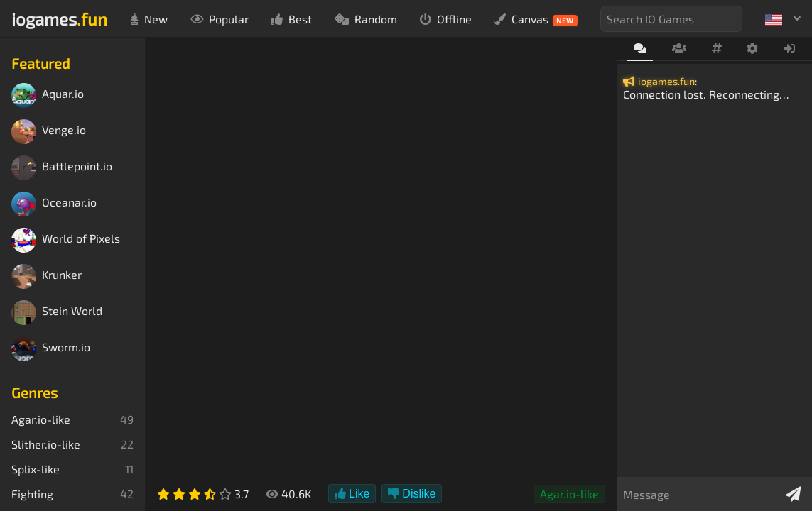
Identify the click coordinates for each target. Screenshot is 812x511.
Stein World (57, 313)
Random (366, 19)
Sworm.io (51, 349)
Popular (220, 19)
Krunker (47, 276)
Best (292, 19)
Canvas (536, 19)
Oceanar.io (54, 204)
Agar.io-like (569, 494)
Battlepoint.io (62, 168)
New (149, 19)
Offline (446, 19)
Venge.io (49, 132)
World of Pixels (66, 240)
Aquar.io (48, 95)
